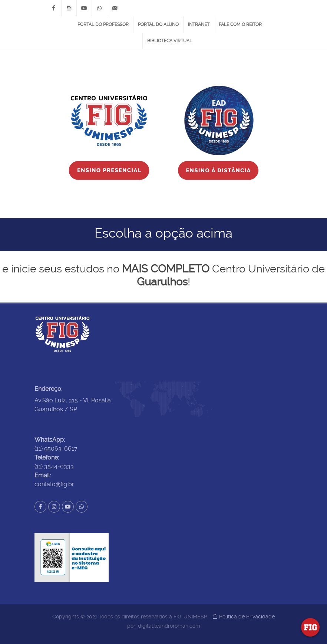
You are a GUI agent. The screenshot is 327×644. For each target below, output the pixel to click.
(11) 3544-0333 (54, 466)
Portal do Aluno (158, 24)
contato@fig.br (54, 484)
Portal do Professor (103, 24)
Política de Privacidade (244, 617)
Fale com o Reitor (240, 24)
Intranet (199, 24)
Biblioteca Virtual (170, 41)
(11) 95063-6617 (56, 449)
